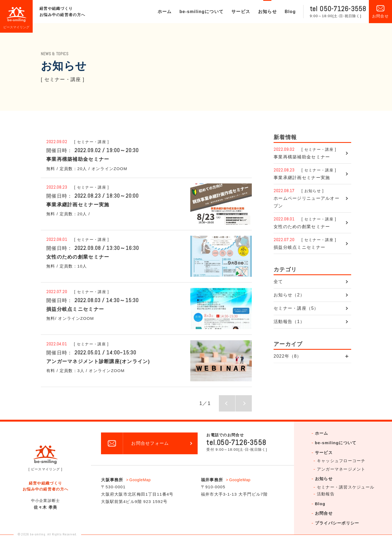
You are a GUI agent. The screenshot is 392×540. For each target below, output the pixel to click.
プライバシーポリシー (337, 523)
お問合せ (324, 513)
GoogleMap (140, 480)
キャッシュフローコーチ (341, 461)
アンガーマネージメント (341, 469)
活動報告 (326, 494)
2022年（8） (288, 356)
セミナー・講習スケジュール (346, 487)
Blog (290, 12)
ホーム (165, 12)
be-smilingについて (201, 12)
